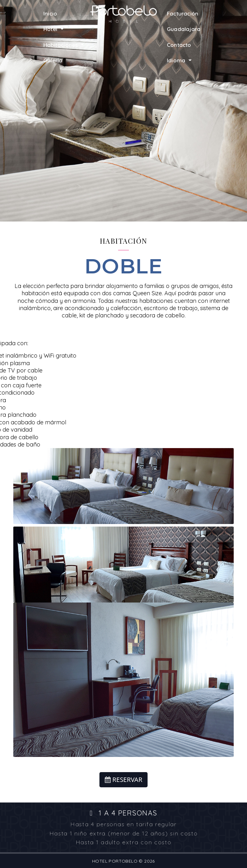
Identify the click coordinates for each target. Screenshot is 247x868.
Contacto (179, 45)
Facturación (183, 13)
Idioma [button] (177, 60)
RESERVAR (124, 780)
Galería (53, 60)
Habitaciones (61, 45)
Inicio (50, 13)
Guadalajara (184, 29)
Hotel (51, 29)
